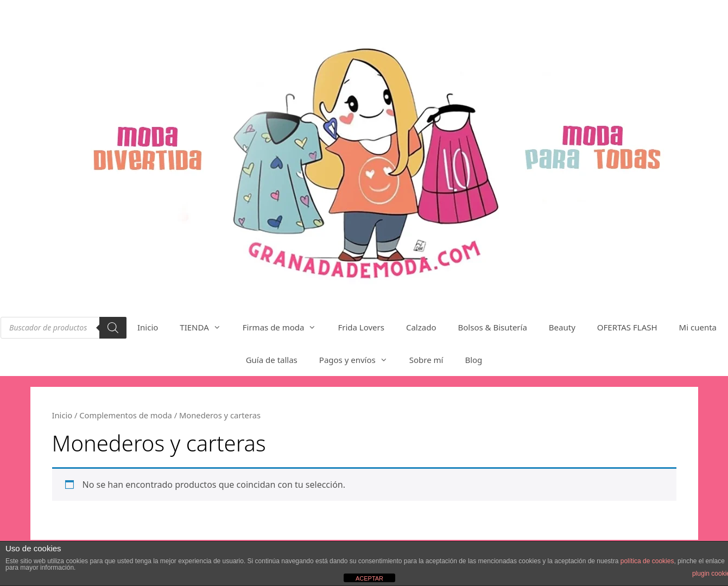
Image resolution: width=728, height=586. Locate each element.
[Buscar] (113, 328)
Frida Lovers (361, 327)
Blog (473, 360)
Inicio (148, 327)
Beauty (562, 327)
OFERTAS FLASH (627, 327)
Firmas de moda (285, 327)
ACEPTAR (369, 578)
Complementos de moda (126, 415)
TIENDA (205, 327)
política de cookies (647, 561)
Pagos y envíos (359, 360)
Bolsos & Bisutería (493, 327)
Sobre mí (426, 360)
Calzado (421, 327)
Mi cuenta (698, 327)
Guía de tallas (272, 360)
